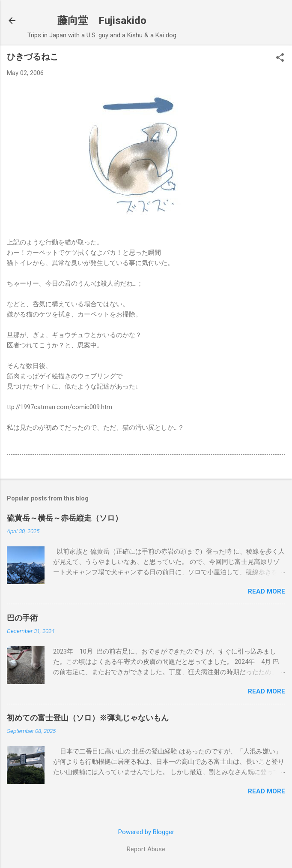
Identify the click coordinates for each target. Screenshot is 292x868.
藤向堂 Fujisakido (102, 21)
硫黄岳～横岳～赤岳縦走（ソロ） (65, 518)
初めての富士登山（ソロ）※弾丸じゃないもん (88, 718)
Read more (267, 591)
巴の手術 (22, 618)
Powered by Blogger (146, 832)
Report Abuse (146, 849)
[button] (280, 58)
